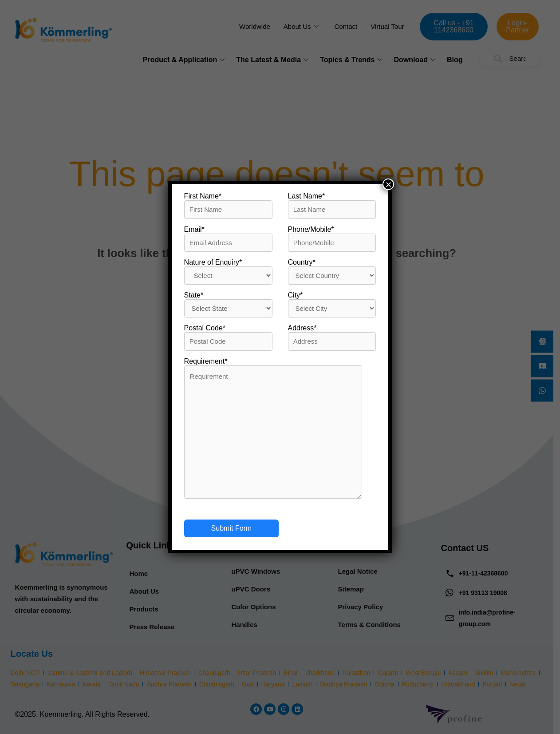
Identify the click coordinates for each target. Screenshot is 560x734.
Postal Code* (205, 328)
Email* (194, 229)
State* (194, 295)
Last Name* (307, 196)
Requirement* (206, 361)
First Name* (203, 196)
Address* (302, 328)
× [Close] (388, 184)
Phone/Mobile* (311, 229)
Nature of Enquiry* (213, 262)
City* (296, 295)
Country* (302, 262)
